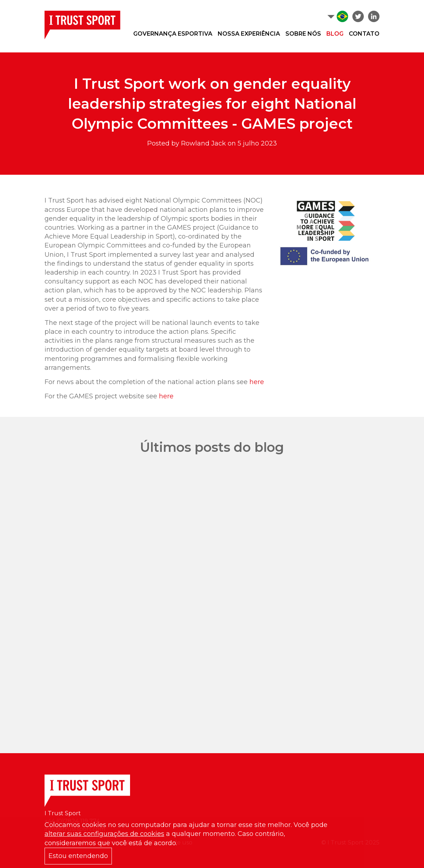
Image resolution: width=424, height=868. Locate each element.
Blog (335, 34)
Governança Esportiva (173, 34)
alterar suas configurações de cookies (104, 834)
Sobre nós (303, 34)
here (257, 382)
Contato (364, 34)
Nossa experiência (249, 34)
